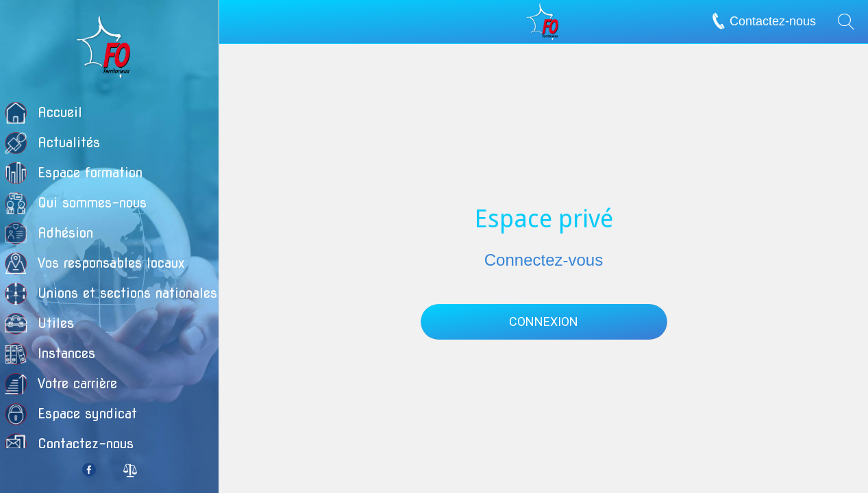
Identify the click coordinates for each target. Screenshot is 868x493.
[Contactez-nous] (770, 21)
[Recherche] (846, 22)
